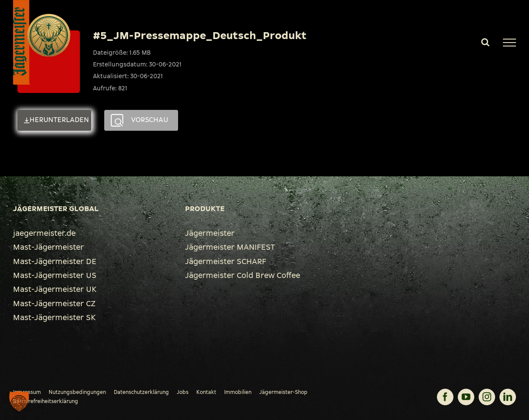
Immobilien (238, 392)
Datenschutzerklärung (141, 392)
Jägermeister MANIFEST (230, 247)
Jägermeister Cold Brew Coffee (243, 275)
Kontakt (206, 392)
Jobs (183, 392)
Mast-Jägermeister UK (55, 289)
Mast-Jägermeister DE (55, 261)
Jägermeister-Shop (283, 392)
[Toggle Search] (485, 42)
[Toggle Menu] (509, 43)
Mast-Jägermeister (48, 247)
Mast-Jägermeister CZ (54, 304)
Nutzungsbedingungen (77, 392)
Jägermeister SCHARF (226, 261)
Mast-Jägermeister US (55, 275)
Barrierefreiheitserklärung (46, 401)
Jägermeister (210, 233)
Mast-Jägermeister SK (54, 317)
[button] (19, 401)
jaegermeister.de (44, 233)
